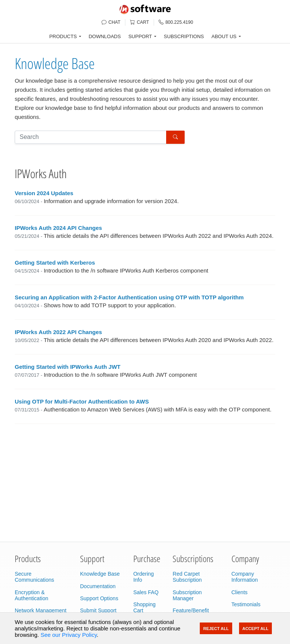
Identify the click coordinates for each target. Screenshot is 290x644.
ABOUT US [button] (224, 36)
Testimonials (246, 604)
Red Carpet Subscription (187, 577)
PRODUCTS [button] (63, 36)
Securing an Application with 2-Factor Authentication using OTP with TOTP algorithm (129, 297)
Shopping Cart (144, 607)
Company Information (245, 577)
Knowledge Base (55, 63)
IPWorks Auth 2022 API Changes (58, 332)
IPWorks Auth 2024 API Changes (58, 228)
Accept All (255, 629)
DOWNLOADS (105, 36)
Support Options (99, 598)
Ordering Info (143, 577)
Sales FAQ (146, 592)
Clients (240, 592)
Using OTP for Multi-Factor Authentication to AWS (82, 401)
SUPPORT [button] (140, 36)
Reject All (216, 629)
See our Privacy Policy (69, 635)
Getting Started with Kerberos (55, 263)
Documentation (98, 586)
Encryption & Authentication (32, 595)
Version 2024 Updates (44, 193)
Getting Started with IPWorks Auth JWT (68, 367)
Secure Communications (34, 577)
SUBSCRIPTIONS (184, 36)
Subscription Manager (187, 595)
